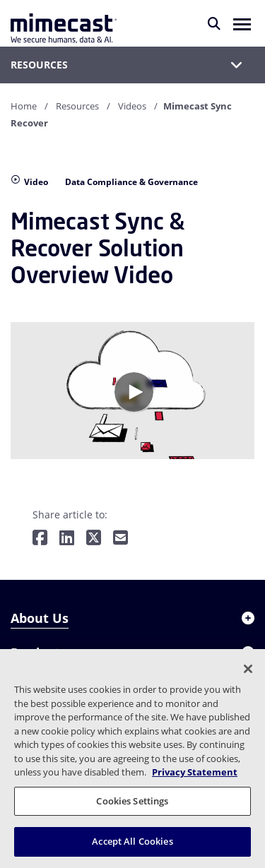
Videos (132, 106)
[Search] (214, 23)
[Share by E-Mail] (120, 539)
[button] (242, 23)
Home (24, 106)
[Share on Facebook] (40, 539)
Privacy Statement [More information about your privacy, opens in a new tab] (195, 772)
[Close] (248, 669)
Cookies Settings (132, 801)
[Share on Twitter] (94, 539)
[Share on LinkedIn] (67, 539)
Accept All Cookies (132, 841)
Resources (77, 106)
